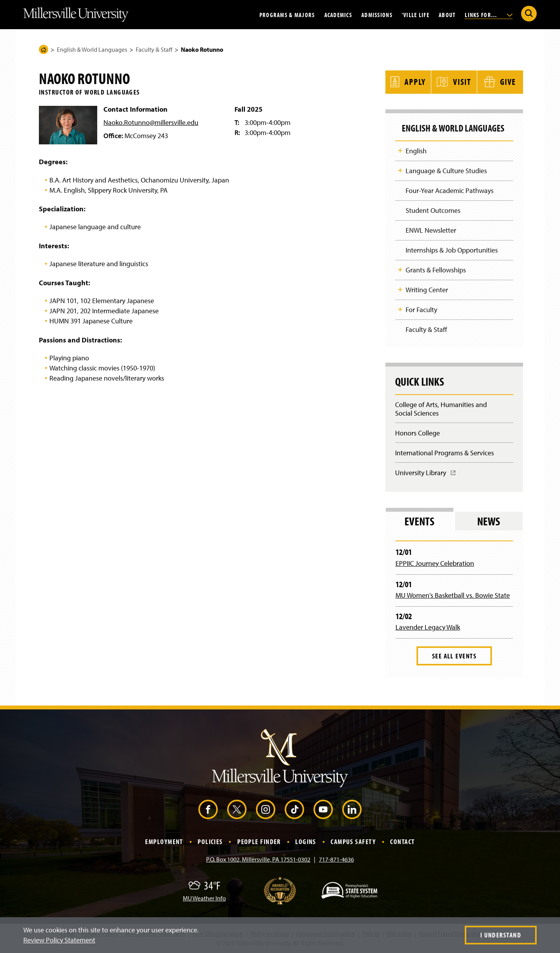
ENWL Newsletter (431, 230)
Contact (402, 843)
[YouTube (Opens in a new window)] (323, 811)
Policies (210, 843)
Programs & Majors (287, 14)
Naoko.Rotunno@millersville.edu (151, 122)
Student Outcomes (433, 210)
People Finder (259, 843)
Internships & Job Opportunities (452, 250)
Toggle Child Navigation (400, 149)
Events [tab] (419, 522)
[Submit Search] (529, 14)
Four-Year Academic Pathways (450, 190)
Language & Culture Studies (446, 170)
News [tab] (489, 522)
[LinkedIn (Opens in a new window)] (352, 811)
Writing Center (427, 290)
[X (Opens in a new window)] (237, 811)
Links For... (489, 14)
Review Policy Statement (59, 940)
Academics (338, 14)
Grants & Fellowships (436, 270)
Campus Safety (353, 843)
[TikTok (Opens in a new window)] (294, 811)
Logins (306, 843)
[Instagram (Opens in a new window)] (266, 811)
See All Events (454, 657)
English (416, 150)
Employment (164, 843)
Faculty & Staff (154, 49)
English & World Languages (92, 49)
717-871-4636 (336, 860)
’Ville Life (416, 14)
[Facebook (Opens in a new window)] (208, 811)
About (447, 14)
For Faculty (421, 310)
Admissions (377, 14)
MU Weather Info (204, 899)
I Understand (501, 935)
